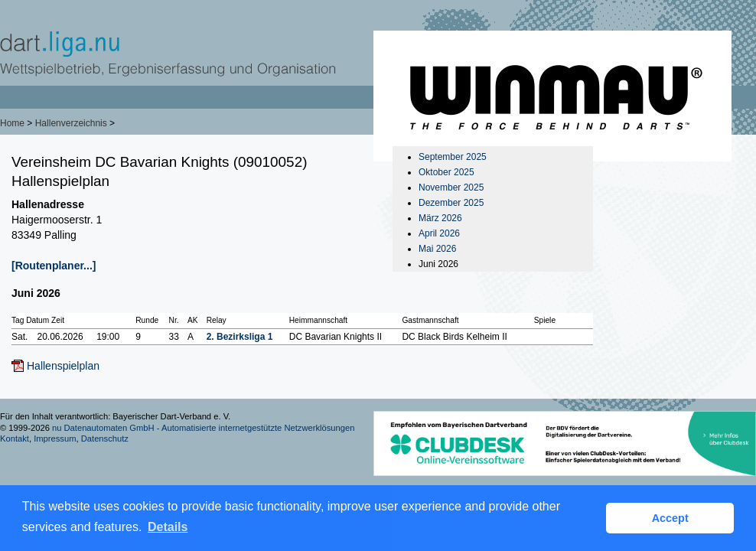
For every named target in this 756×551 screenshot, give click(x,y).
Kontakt (15, 439)
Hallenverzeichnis (71, 123)
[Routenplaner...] (54, 266)
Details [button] (168, 527)
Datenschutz (105, 439)
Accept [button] (670, 518)
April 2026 (439, 233)
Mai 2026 (437, 249)
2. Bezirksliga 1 (240, 337)
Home (12, 123)
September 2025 (453, 157)
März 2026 (440, 218)
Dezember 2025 (451, 203)
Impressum (55, 439)
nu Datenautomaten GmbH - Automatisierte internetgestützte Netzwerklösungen (204, 428)
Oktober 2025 (446, 172)
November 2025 (451, 187)
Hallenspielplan (63, 366)
